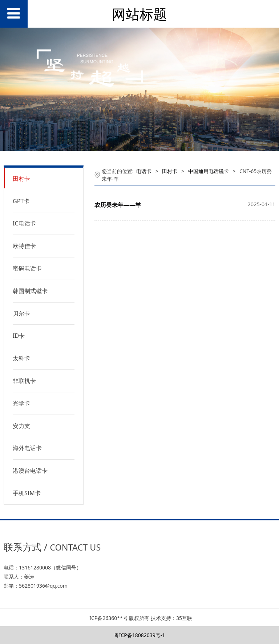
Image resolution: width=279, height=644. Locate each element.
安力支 (21, 426)
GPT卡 (21, 201)
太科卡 (21, 358)
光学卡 (21, 403)
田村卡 (21, 179)
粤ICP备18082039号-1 (140, 635)
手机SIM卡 (27, 493)
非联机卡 (24, 381)
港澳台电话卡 (30, 471)
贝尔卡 (21, 313)
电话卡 (144, 171)
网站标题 (139, 14)
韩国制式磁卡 (30, 291)
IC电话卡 (24, 223)
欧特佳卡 (24, 246)
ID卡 (19, 336)
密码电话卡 (27, 268)
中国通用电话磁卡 (209, 171)
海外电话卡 (27, 448)
